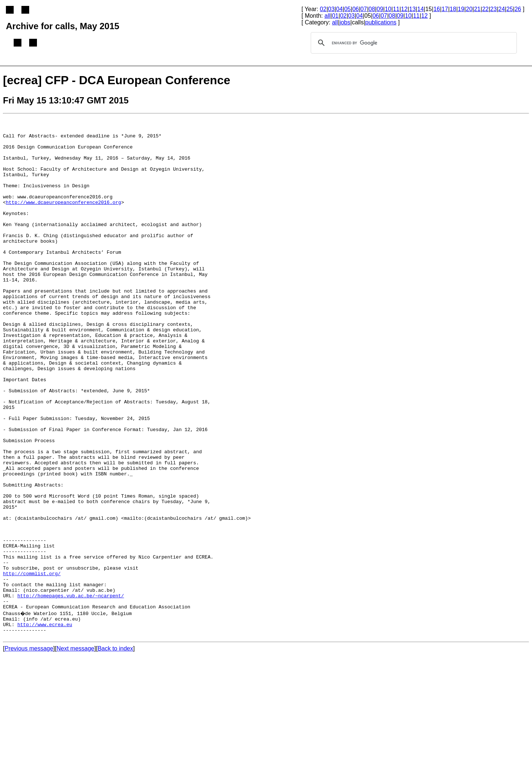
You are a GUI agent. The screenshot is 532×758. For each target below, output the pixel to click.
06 (356, 9)
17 (445, 9)
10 (388, 9)
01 (335, 16)
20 (469, 9)
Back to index (115, 752)
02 (323, 9)
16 (437, 9)
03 (331, 9)
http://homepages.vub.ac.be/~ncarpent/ (71, 692)
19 (461, 9)
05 (348, 9)
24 (502, 9)
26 (518, 9)
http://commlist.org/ (32, 665)
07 (364, 9)
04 (340, 9)
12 (404, 9)
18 (453, 9)
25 (510, 9)
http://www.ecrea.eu (45, 725)
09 (380, 9)
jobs (345, 22)
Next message (75, 752)
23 (494, 9)
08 (372, 9)
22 (485, 9)
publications (381, 22)
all (327, 16)
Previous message (29, 752)
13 (412, 9)
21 (477, 9)
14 (420, 9)
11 (396, 9)
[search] (413, 43)
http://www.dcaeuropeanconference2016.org (64, 220)
